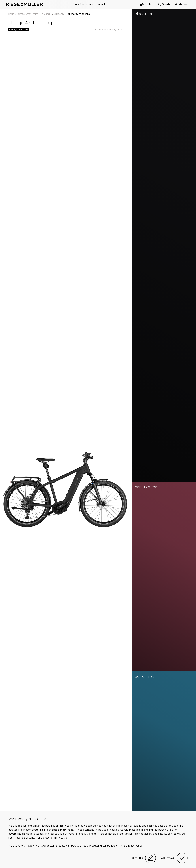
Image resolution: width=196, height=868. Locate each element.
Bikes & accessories (84, 4)
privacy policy (134, 846)
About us (103, 4)
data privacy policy (63, 830)
